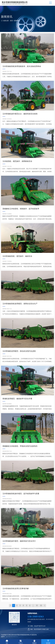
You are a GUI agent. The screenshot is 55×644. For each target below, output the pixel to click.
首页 (11, 21)
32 (41, 605)
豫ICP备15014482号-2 (12, 637)
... (33, 605)
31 (37, 605)
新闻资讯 (17, 21)
